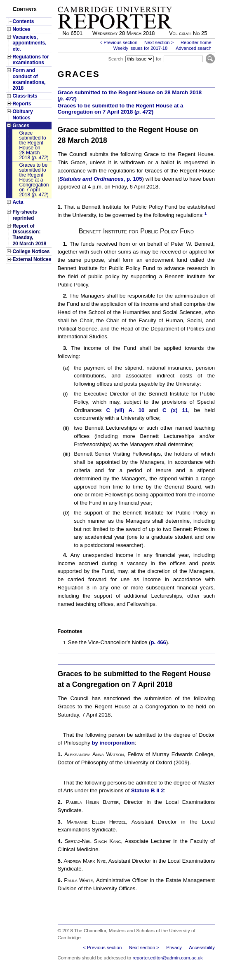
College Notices (31, 251)
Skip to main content (193, 2)
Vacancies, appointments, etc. (29, 43)
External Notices (32, 259)
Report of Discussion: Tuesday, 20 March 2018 (29, 235)
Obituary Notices (22, 114)
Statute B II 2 (148, 790)
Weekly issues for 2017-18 (141, 48)
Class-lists (25, 96)
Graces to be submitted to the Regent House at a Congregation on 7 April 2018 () (34, 180)
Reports (22, 104)
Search (115, 59)
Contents (23, 21)
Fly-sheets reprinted (25, 215)
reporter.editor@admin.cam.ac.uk (167, 958)
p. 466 (159, 642)
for (159, 59)
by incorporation (113, 743)
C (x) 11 (175, 410)
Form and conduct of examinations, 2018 (29, 79)
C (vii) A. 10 (125, 410)
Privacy (174, 947)
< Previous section (118, 42)
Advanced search (193, 48)
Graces (21, 126)
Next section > (159, 42)
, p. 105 (101, 179)
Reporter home (196, 42)
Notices (21, 29)
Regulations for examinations (31, 60)
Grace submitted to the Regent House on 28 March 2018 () (34, 145)
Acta (18, 202)
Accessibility (202, 947)
